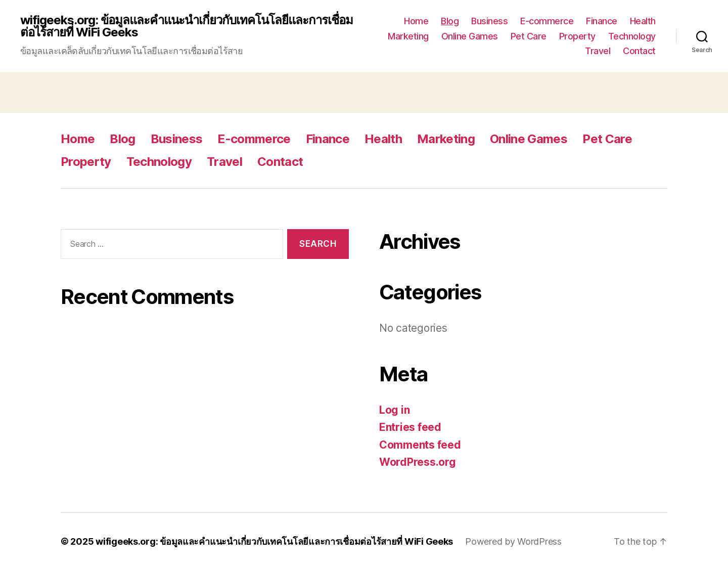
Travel (598, 51)
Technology (632, 36)
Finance (602, 21)
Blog (450, 21)
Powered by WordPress (513, 541)
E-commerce (547, 21)
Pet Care (529, 36)
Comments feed (420, 445)
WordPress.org (418, 462)
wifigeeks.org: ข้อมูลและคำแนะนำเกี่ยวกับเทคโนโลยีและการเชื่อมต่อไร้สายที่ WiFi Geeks (187, 26)
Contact (639, 51)
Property (577, 36)
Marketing (408, 36)
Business (489, 21)
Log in (394, 410)
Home (416, 21)
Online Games (470, 36)
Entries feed (410, 427)
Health (643, 21)
